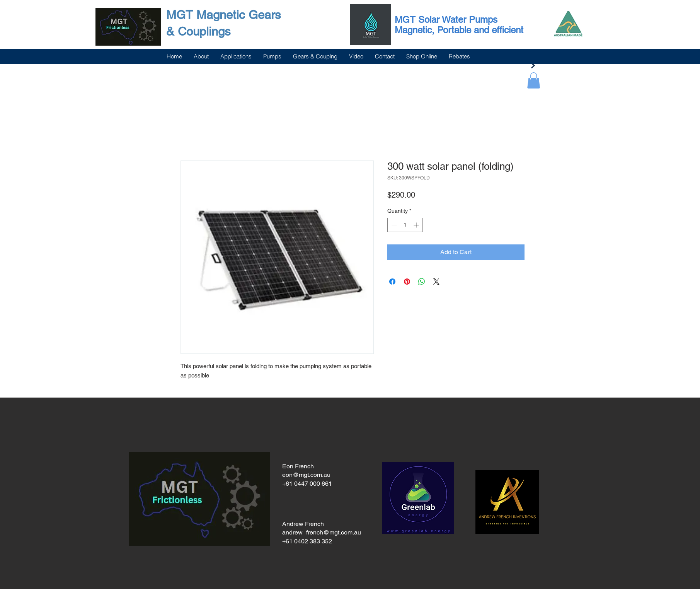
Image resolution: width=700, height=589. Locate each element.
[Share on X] (436, 282)
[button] (534, 80)
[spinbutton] (405, 225)
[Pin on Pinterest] (407, 282)
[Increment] (417, 225)
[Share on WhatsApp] (422, 282)
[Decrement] (393, 225)
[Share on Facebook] (392, 282)
